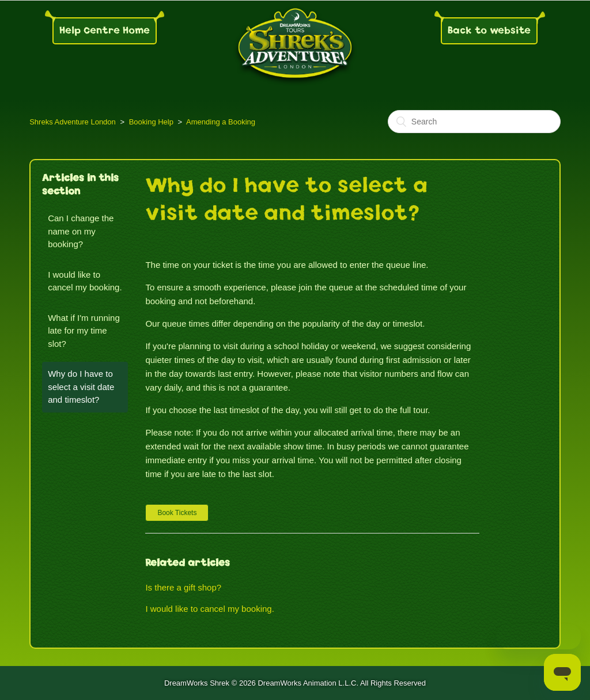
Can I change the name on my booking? (81, 231)
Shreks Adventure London (73, 122)
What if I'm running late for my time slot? (84, 331)
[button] (177, 513)
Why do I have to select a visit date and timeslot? (81, 387)
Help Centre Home (105, 30)
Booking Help (151, 122)
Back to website (489, 30)
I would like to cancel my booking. (85, 281)
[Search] (474, 122)
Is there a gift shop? (183, 587)
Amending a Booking (221, 122)
